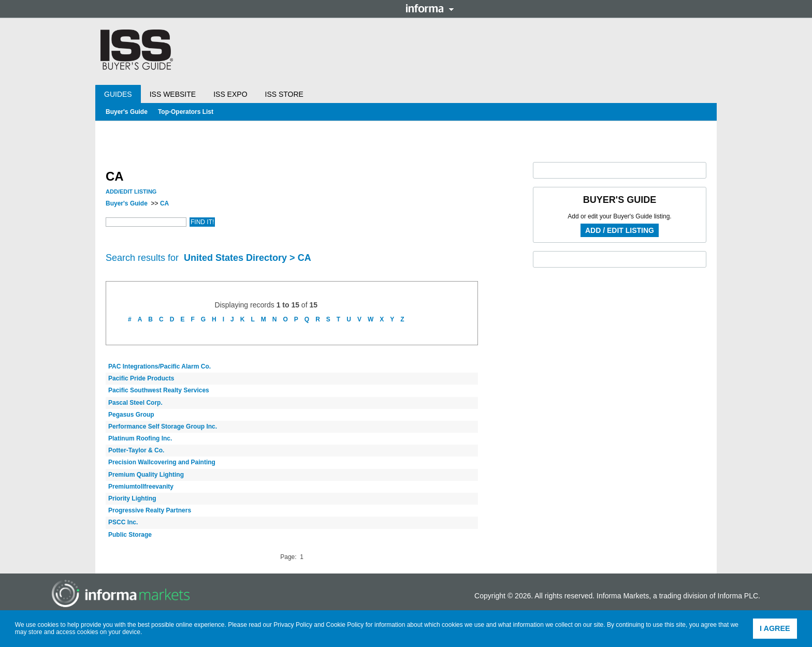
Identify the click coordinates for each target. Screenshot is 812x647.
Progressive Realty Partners (150, 510)
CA (164, 203)
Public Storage (130, 535)
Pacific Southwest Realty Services (159, 390)
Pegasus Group (131, 415)
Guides (118, 94)
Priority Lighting (132, 498)
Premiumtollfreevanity (141, 487)
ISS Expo (230, 94)
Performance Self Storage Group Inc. (163, 427)
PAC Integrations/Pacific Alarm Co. (160, 366)
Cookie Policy (345, 625)
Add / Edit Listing (620, 230)
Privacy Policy (293, 625)
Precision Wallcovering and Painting (162, 462)
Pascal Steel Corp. (135, 403)
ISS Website (173, 94)
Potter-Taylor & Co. (136, 450)
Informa (430, 8)
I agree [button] (775, 628)
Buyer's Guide (127, 112)
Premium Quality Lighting (146, 475)
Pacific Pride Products (141, 378)
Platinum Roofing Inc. (140, 438)
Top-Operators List (186, 112)
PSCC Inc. (123, 522)
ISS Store (284, 94)
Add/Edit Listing (131, 192)
